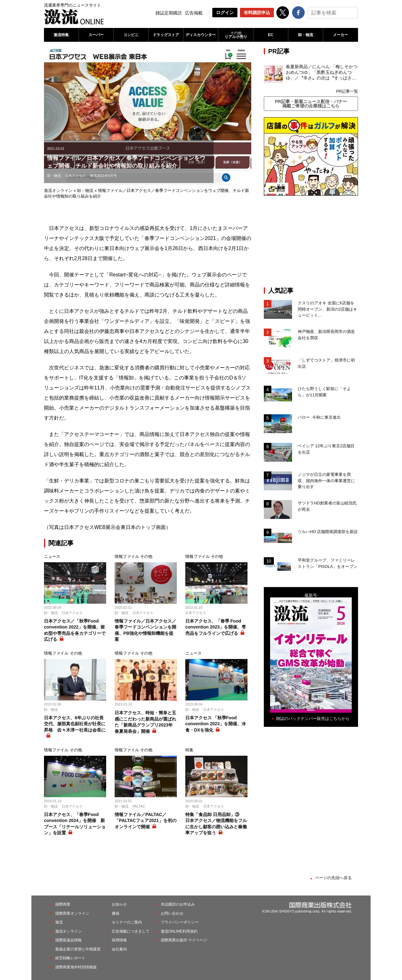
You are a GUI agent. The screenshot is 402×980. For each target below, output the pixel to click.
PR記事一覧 (347, 91)
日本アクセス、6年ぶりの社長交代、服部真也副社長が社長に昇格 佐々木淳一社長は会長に (75, 724)
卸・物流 (306, 35)
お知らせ (119, 904)
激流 (59, 922)
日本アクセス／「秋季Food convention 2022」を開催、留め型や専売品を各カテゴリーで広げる (75, 630)
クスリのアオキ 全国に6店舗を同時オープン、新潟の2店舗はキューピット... (327, 309)
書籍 (116, 913)
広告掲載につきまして (131, 931)
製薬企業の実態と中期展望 (78, 949)
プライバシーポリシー (180, 922)
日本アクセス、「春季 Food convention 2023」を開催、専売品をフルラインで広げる (216, 627)
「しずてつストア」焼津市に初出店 (326, 363)
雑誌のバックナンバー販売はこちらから (313, 719)
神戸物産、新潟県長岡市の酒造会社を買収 (326, 335)
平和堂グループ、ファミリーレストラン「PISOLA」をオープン (328, 563)
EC (271, 35)
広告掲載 (194, 13)
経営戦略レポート (70, 958)
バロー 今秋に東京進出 (319, 417)
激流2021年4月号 (103, 176)
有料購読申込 (257, 13)
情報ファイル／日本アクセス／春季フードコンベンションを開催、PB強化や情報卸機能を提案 (145, 630)
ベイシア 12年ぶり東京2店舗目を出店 (326, 449)
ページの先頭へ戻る (333, 878)
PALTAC (139, 806)
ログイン (225, 13)
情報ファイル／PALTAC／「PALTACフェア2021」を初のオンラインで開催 (146, 821)
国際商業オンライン (72, 913)
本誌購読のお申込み (178, 904)
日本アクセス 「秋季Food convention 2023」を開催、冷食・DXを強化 (216, 724)
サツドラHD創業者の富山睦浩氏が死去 (327, 506)
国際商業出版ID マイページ (184, 940)
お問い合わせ (172, 913)
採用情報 (119, 940)
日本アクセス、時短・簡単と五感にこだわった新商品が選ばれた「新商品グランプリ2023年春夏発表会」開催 (145, 722)
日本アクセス (75, 176)
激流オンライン (58, 191)
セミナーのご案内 (127, 922)
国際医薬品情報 (68, 940)
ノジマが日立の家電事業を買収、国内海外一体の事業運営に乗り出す (326, 481)
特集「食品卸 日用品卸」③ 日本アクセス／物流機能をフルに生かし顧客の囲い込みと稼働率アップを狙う (216, 824)
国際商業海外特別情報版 (76, 967)
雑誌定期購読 (169, 13)
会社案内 (119, 949)
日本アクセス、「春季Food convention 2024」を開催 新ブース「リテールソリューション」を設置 (75, 824)
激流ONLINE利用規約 (179, 931)
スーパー (96, 35)
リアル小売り (236, 35)
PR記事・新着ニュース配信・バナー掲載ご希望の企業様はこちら (311, 104)
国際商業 (63, 904)
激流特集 (61, 35)
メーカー (340, 35)
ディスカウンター (201, 35)
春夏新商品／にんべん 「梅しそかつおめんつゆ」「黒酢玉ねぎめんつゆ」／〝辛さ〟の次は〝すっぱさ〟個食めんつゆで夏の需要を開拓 (322, 73)
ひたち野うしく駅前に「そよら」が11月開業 (324, 392)
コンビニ (131, 35)
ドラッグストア (166, 35)
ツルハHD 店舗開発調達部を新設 (328, 532)
